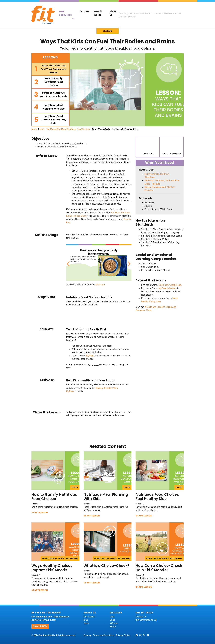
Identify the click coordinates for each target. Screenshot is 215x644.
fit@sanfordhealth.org (146, 620)
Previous (68, 262)
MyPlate (90, 356)
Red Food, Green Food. (170, 285)
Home (34, 129)
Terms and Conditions (104, 635)
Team (86, 623)
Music (112, 620)
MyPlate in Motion (167, 288)
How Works (98, 13)
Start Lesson (40, 512)
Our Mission (89, 617)
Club (113, 626)
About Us (113, 13)
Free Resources (65, 13)
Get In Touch (144, 612)
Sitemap (88, 635)
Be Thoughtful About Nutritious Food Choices (68, 129)
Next (128, 262)
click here (100, 285)
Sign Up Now (40, 626)
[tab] (50, 69)
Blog (86, 620)
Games (114, 623)
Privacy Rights (123, 635)
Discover (84, 11)
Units (42, 129)
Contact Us (141, 617)
